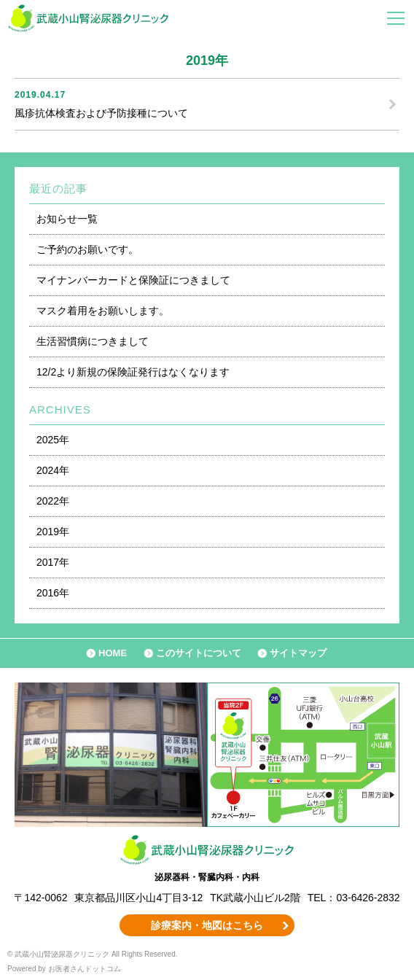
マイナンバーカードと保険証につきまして (133, 280)
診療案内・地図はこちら (207, 925)
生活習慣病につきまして (93, 341)
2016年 (53, 593)
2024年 (53, 470)
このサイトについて (199, 653)
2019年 (53, 532)
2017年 (53, 562)
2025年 (53, 440)
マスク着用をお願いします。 (103, 311)
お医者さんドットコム (85, 969)
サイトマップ (298, 653)
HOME (113, 653)
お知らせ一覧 (67, 219)
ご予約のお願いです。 (87, 249)
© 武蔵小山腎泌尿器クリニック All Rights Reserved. (93, 954)
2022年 (53, 501)
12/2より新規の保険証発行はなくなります (133, 372)
